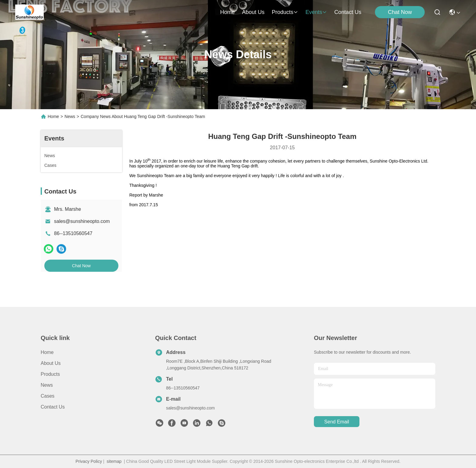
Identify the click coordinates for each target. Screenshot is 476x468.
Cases (48, 396)
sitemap (114, 461)
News (70, 116)
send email (337, 422)
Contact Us (53, 407)
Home (227, 12)
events (316, 12)
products (285, 12)
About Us (51, 363)
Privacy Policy (89, 461)
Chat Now (400, 12)
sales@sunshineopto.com (82, 221)
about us (253, 12)
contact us (348, 12)
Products (50, 374)
